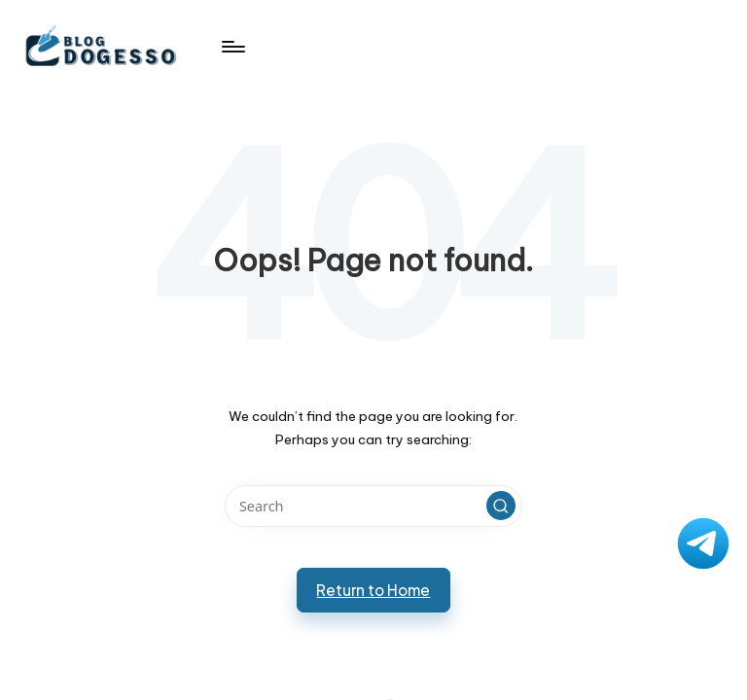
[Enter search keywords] (373, 506)
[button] (501, 506)
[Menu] (232, 47)
